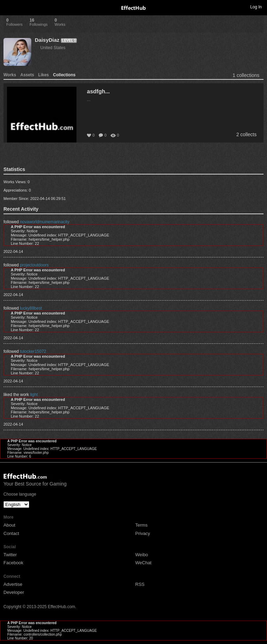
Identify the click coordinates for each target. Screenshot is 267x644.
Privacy (143, 533)
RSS (140, 584)
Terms (141, 525)
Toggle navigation (8, 7)
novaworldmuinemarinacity (44, 222)
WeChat (143, 563)
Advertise (13, 584)
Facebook (13, 563)
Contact (11, 533)
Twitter (10, 555)
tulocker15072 (33, 351)
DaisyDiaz (47, 40)
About (9, 525)
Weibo (142, 555)
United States (53, 48)
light (34, 395)
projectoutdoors (34, 265)
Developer (14, 592)
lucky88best (31, 308)
